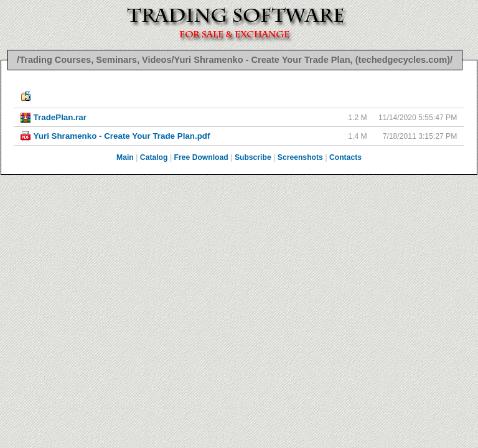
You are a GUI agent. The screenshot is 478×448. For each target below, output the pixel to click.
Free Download (201, 157)
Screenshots (300, 157)
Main (125, 157)
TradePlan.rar (60, 117)
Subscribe (253, 157)
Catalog (154, 157)
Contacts (345, 157)
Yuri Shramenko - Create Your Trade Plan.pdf (122, 136)
